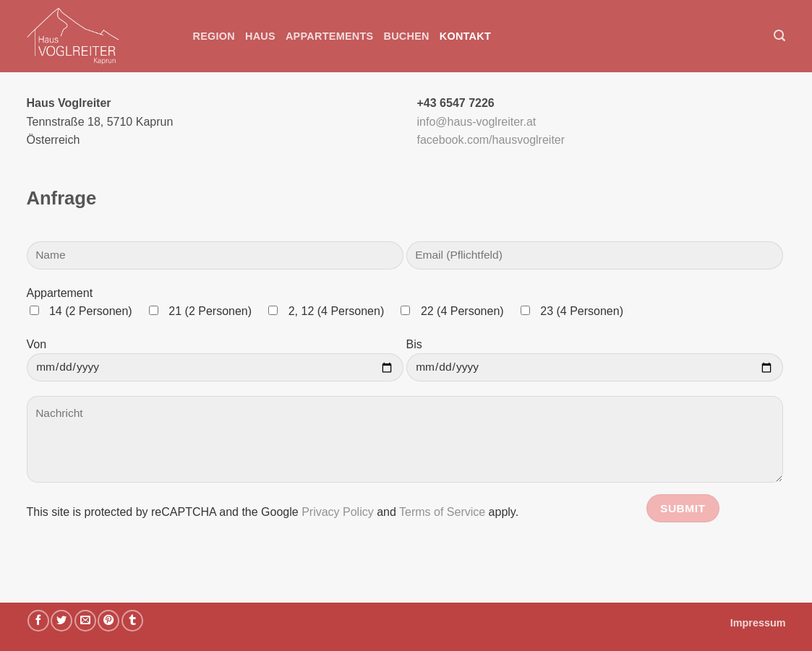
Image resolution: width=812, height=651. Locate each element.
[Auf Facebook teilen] (38, 621)
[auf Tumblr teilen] (132, 621)
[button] (779, 36)
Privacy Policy (338, 512)
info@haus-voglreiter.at (477, 122)
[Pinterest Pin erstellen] (108, 621)
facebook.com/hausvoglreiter (491, 140)
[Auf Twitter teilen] (61, 621)
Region (214, 36)
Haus (260, 36)
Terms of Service (442, 512)
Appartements (330, 36)
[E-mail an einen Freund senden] (85, 621)
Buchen (406, 36)
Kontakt (465, 36)
